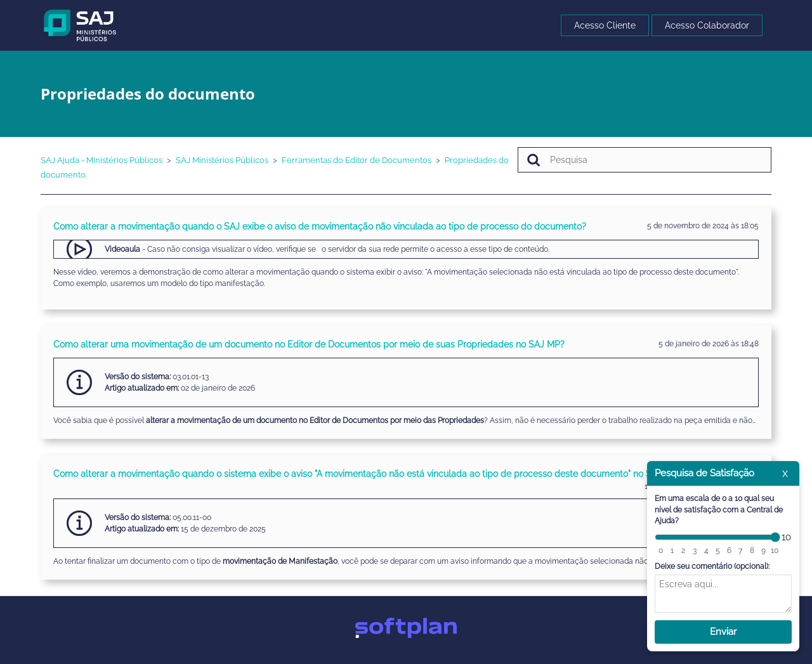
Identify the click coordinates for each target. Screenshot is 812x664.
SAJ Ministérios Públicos (222, 160)
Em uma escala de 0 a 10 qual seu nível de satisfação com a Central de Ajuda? (719, 510)
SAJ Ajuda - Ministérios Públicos (101, 160)
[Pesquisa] (645, 160)
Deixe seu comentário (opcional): (712, 566)
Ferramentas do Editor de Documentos (357, 160)
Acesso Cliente (605, 25)
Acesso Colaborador (707, 25)
